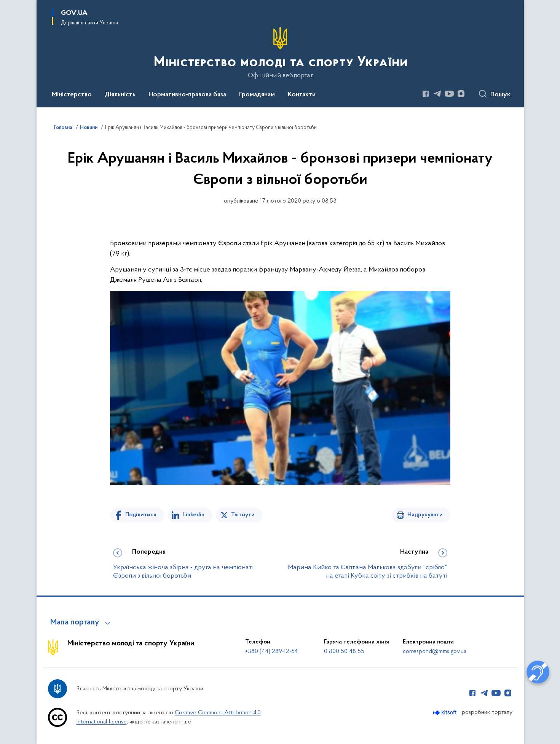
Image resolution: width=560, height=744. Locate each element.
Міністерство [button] (72, 95)
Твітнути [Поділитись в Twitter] (243, 515)
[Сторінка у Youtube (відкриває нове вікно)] (449, 94)
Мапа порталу (75, 623)
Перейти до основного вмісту (5, 5)
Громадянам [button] (257, 95)
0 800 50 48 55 (344, 651)
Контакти (302, 95)
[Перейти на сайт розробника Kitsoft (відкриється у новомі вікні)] (446, 713)
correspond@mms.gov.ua (435, 651)
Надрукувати (425, 515)
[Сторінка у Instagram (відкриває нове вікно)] (461, 94)
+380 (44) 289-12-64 (271, 651)
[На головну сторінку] (280, 53)
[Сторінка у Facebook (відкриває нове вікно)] (426, 94)
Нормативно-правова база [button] (187, 95)
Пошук (500, 95)
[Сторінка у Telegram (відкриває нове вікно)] (437, 94)
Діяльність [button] (120, 95)
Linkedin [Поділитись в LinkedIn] (194, 515)
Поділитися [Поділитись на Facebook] (141, 515)
